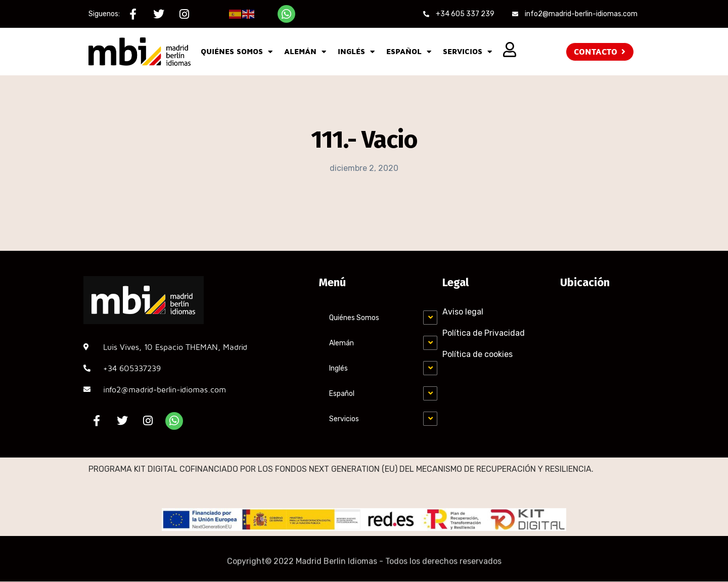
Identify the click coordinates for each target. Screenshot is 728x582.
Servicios (467, 52)
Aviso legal (463, 312)
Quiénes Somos (237, 52)
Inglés (356, 52)
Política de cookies (477, 354)
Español (409, 52)
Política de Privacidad (484, 333)
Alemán (305, 52)
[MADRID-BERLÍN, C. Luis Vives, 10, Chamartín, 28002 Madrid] (602, 350)
